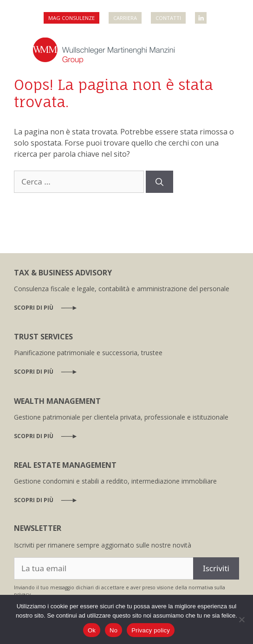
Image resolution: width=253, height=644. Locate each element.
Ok (92, 630)
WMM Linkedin (201, 15)
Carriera (125, 18)
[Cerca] (159, 182)
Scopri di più (34, 308)
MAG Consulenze (71, 18)
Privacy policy (151, 630)
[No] (241, 619)
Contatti (168, 18)
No (114, 630)
